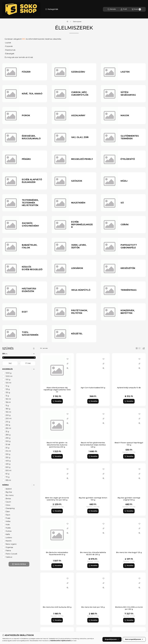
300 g (8, 441)
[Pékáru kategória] (33, 159)
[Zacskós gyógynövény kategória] (33, 225)
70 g (7, 477)
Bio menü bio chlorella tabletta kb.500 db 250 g (93, 553)
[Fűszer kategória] (33, 72)
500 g (8, 467)
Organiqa (9, 547)
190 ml (8, 412)
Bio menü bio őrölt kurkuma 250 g (57, 607)
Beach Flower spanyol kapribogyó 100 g (129, 444)
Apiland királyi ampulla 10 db (129, 388)
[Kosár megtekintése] (136, 9)
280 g (8, 435)
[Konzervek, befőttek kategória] (132, 312)
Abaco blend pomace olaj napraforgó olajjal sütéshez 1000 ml (57, 390)
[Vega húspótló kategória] (83, 290)
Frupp (8, 518)
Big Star (9, 492)
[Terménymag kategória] (132, 290)
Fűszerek (9, 46)
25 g (7, 431)
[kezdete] (10, 363)
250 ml (8, 428)
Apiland (8, 489)
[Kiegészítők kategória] (132, 268)
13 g (7, 396)
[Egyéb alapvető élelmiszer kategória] (33, 181)
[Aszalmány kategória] (83, 116)
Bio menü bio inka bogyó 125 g (129, 552)
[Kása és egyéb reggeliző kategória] (33, 268)
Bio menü (10, 495)
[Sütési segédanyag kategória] (132, 94)
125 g (8, 389)
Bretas (8, 499)
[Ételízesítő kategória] (132, 159)
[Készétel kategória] (83, 334)
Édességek (10, 54)
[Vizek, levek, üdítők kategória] (83, 246)
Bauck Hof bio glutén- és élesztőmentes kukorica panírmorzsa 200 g (57, 445)
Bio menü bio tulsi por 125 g (93, 607)
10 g (7, 386)
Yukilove (9, 557)
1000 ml (9, 376)
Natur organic (11, 544)
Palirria (8, 551)
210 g (8, 422)
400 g (8, 461)
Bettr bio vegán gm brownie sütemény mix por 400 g (57, 499)
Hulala (8, 528)
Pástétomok (10, 50)
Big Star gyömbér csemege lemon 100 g (93, 499)
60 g (7, 474)
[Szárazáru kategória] (83, 72)
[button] (52, 9)
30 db (8, 444)
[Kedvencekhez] (68, 359)
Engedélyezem (112, 639)
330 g (8, 457)
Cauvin (8, 502)
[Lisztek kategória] (132, 72)
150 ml (8, 399)
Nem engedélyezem (134, 639)
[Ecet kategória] (33, 312)
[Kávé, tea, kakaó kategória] (33, 94)
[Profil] (124, 9)
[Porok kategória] (33, 116)
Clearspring (10, 508)
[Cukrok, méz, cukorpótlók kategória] (83, 94)
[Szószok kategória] (83, 181)
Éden (8, 512)
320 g (8, 454)
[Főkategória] (67, 22)
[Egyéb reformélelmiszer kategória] (83, 225)
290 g (8, 438)
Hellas (8, 521)
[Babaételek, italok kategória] (33, 246)
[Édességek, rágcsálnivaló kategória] (33, 137)
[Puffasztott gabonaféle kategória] (132, 246)
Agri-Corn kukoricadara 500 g (93, 388)
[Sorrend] (144, 348)
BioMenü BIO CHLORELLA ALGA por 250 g (129, 608)
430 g (8, 464)
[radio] (139, 348)
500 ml (8, 470)
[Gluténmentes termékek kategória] (132, 137)
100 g (8, 380)
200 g (8, 415)
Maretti (8, 541)
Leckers (9, 538)
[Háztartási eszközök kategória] (33, 290)
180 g (8, 409)
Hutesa (8, 531)
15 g (7, 406)
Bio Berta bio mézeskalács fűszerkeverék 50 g (57, 553)
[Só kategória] (132, 203)
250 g (8, 425)
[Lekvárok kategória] (83, 268)
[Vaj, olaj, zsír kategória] (83, 137)
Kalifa (8, 534)
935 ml (8, 480)
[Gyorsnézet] (68, 368)
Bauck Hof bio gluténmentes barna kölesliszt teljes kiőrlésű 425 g (93, 445)
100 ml (8, 383)
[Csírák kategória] (132, 225)
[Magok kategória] (132, 116)
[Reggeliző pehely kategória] (83, 159)
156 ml (8, 402)
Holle (8, 525)
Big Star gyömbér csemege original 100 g (129, 499)
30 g (7, 448)
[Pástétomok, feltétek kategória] (83, 312)
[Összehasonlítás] (68, 364)
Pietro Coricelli (11, 554)
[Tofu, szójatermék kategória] (33, 334)
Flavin (8, 515)
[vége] (28, 363)
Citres (8, 505)
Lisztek (8, 43)
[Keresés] (112, 9)
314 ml (8, 451)
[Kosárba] (57, 401)
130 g (8, 393)
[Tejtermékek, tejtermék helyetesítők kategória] (33, 203)
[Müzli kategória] (132, 181)
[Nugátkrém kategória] (83, 203)
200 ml (8, 419)
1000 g (8, 373)
